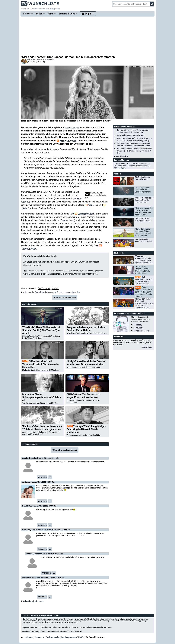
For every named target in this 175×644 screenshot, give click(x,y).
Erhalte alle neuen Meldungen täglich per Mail (95, 195)
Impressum (27, 627)
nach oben (27, 637)
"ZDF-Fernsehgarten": (134, 139)
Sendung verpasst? (69, 637)
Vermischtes (49, 60)
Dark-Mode (76, 631)
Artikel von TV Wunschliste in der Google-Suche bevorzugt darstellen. (51, 292)
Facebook (26, 631)
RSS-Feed (52, 631)
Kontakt (37, 627)
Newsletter (101, 627)
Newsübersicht (122, 156)
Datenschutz (65, 627)
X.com (43, 631)
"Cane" (91, 205)
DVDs (82, 637)
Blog (110, 627)
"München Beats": (132, 166)
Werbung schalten (50, 627)
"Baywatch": (133, 131)
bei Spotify (137, 325)
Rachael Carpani (71, 127)
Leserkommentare (30, 444)
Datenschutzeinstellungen (83, 627)
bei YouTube (138, 328)
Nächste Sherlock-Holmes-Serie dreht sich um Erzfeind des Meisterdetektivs (133, 145)
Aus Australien (44, 288)
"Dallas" (25, 208)
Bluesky (36, 631)
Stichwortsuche (53, 637)
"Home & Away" (29, 249)
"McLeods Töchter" (69, 141)
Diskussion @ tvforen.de (33, 601)
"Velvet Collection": (134, 151)
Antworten (42, 477)
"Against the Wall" (86, 214)
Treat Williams (67, 220)
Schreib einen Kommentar (65, 450)
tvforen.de (45, 530)
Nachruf (55, 288)
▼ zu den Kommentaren (65, 297)
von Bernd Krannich (35, 60)
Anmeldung (147, 347)
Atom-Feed (63, 631)
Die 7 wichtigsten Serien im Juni (131, 135)
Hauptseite (39, 637)
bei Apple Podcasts (141, 331)
